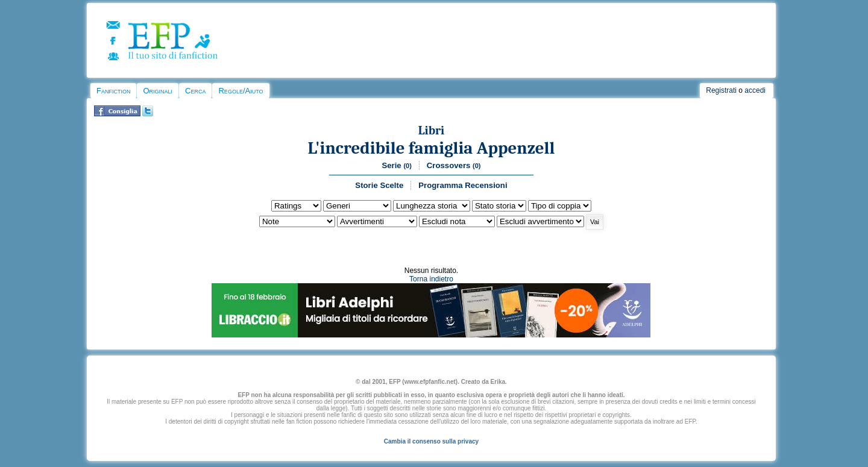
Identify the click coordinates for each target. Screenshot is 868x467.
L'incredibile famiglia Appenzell (431, 148)
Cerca (195, 91)
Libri (432, 130)
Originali (158, 91)
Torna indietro (431, 279)
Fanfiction (113, 91)
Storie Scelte (379, 185)
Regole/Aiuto (241, 91)
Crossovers (454, 165)
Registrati (721, 90)
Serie (396, 165)
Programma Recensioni (463, 185)
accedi (755, 90)
